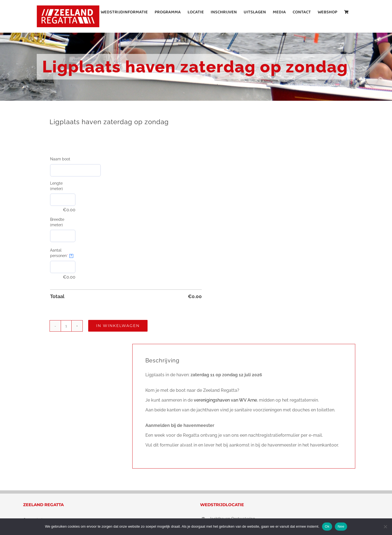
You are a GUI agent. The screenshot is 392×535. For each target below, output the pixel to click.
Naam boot (60, 159)
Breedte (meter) (57, 222)
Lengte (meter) (56, 186)
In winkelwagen (118, 326)
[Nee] (385, 527)
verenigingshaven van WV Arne (225, 400)
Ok (327, 526)
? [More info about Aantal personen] (71, 256)
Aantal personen (63, 253)
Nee (341, 526)
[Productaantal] (66, 326)
